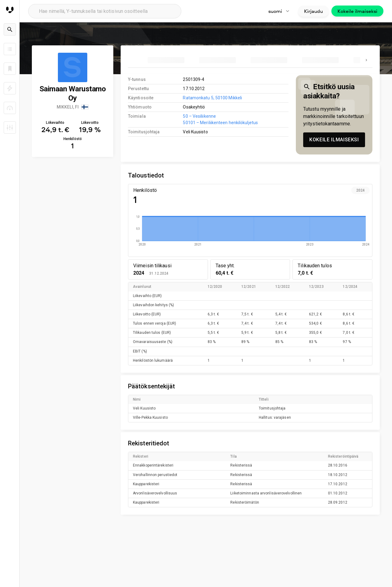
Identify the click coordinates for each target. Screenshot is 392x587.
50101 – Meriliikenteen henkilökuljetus (220, 123)
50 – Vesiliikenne (199, 116)
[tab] (166, 60)
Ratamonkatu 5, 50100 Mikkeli (212, 98)
